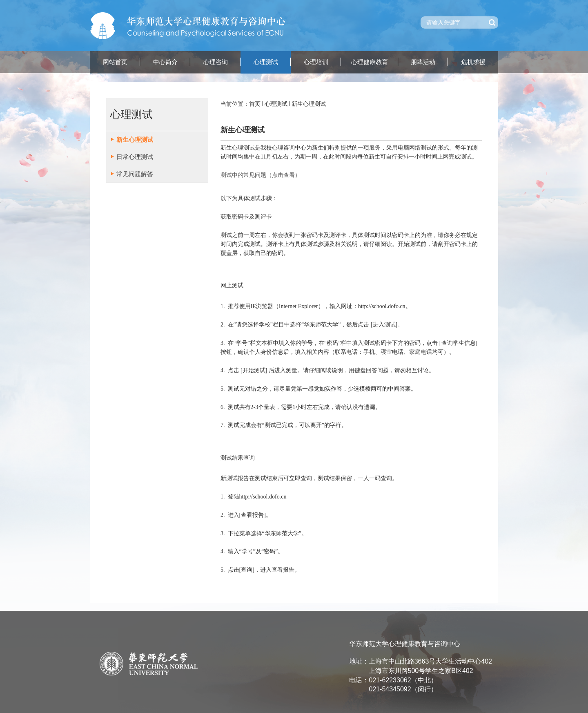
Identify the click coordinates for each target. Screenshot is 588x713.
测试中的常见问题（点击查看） (261, 175)
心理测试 (266, 62)
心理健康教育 (370, 62)
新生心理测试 (309, 104)
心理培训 (316, 62)
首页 (255, 104)
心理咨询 (216, 62)
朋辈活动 (423, 62)
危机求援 (473, 62)
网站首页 (115, 62)
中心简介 (165, 62)
